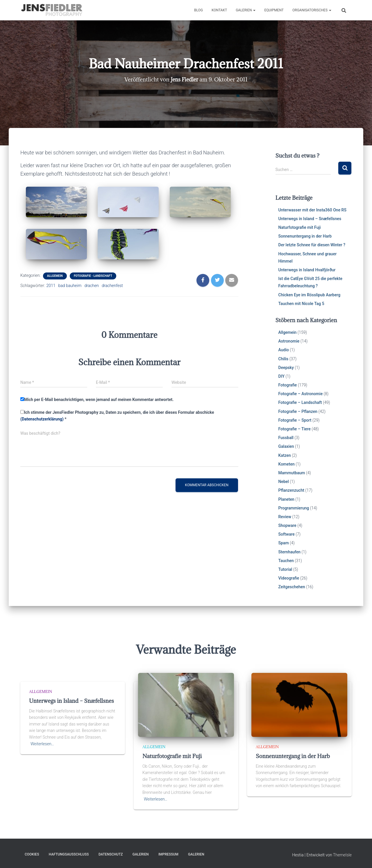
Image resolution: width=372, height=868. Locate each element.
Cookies (32, 854)
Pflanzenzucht (291, 490)
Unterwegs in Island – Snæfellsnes (310, 219)
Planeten (286, 499)
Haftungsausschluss (69, 854)
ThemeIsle (342, 855)
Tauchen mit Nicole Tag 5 (301, 304)
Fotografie (288, 385)
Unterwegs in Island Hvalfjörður (307, 270)
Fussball (286, 438)
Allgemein (55, 276)
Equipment (274, 10)
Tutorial (285, 569)
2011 (51, 286)
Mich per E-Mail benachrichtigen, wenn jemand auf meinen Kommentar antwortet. (97, 400)
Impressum (168, 854)
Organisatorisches (312, 10)
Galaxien (286, 446)
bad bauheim (70, 286)
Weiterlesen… (42, 744)
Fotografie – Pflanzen (298, 411)
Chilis (284, 359)
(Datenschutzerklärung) (42, 419)
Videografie (289, 578)
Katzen (285, 455)
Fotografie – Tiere (295, 429)
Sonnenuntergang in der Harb (305, 236)
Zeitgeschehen (292, 587)
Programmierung (294, 508)
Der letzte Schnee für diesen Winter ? (312, 245)
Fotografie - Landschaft (93, 276)
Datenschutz (111, 854)
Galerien (246, 10)
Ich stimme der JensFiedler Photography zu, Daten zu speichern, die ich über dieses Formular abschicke (117, 416)
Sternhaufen (290, 552)
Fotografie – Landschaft (300, 402)
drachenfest (112, 286)
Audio (284, 350)
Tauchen (286, 561)
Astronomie (289, 341)
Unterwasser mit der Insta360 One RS (312, 210)
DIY (281, 376)
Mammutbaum (292, 473)
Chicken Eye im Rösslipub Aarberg (310, 295)
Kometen (287, 464)
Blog (198, 10)
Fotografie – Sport (295, 420)
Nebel (284, 482)
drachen (92, 286)
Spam (284, 543)
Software (287, 534)
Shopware (287, 525)
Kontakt (219, 10)
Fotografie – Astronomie (301, 394)
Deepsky (286, 368)
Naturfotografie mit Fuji (300, 227)
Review (285, 517)
